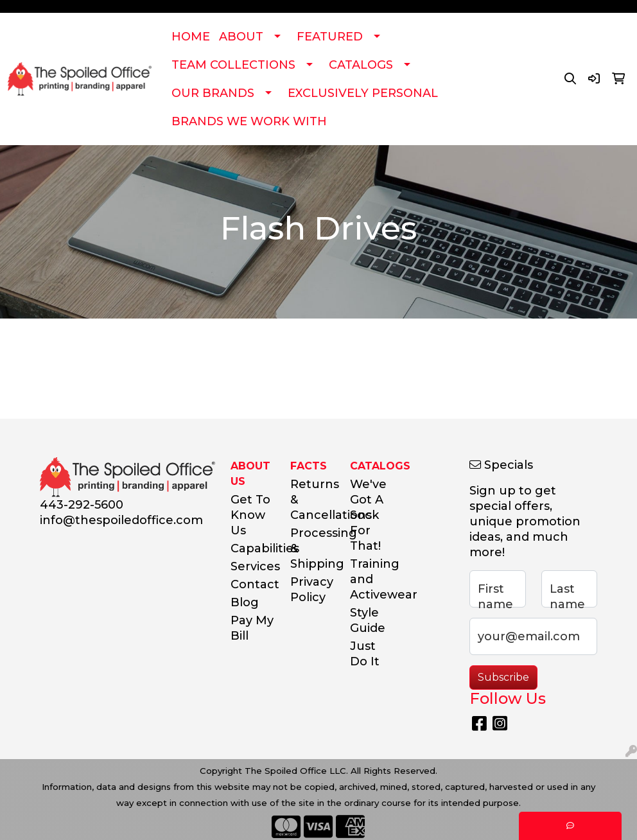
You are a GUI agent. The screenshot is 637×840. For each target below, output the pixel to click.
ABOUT (241, 37)
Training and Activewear (372, 579)
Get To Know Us (250, 515)
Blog (245, 602)
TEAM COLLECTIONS (233, 65)
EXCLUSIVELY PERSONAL (363, 93)
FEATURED (330, 37)
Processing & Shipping (312, 548)
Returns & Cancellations (312, 500)
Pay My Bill (252, 628)
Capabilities (253, 548)
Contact (253, 584)
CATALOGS (361, 65)
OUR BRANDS (213, 93)
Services (253, 566)
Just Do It (365, 654)
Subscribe (503, 677)
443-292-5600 (82, 505)
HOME (191, 37)
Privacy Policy (312, 590)
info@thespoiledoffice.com (121, 520)
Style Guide (368, 620)
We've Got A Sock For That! (368, 515)
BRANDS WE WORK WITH (249, 121)
